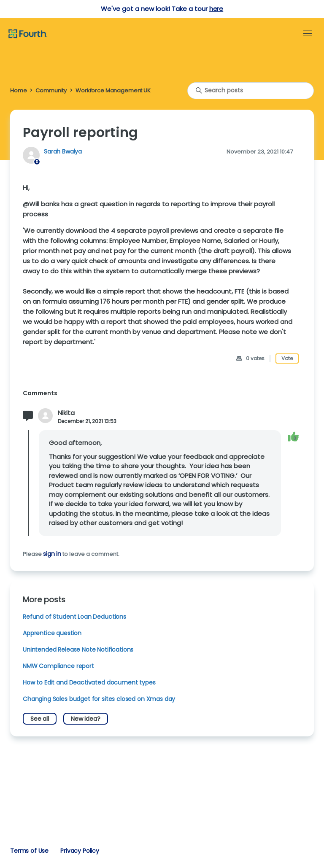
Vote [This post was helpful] (287, 358)
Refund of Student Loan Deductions (74, 617)
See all (40, 719)
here (216, 9)
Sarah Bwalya (63, 151)
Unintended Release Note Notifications (78, 650)
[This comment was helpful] (293, 437)
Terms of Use (29, 851)
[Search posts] (251, 91)
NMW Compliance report (58, 666)
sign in (52, 554)
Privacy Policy (80, 851)
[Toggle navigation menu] (308, 34)
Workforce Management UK (113, 90)
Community (51, 90)
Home (18, 90)
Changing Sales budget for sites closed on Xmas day (99, 699)
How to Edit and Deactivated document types (89, 682)
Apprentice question (52, 633)
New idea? (86, 719)
